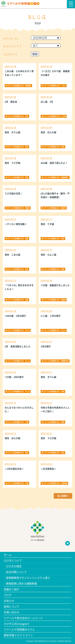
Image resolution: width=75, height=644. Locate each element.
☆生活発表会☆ (48, 469)
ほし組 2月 (47, 102)
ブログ (8, 595)
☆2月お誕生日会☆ (14, 469)
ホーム (8, 555)
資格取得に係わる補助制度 (22, 583)
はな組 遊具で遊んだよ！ (54, 163)
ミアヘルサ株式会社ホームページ (23, 618)
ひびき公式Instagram (16, 624)
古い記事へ (63, 496)
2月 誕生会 (11, 102)
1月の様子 (46, 346)
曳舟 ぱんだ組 (48, 132)
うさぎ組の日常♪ (14, 194)
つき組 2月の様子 (14, 377)
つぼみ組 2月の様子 (15, 316)
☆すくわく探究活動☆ (16, 224)
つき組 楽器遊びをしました (55, 285)
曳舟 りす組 (48, 224)
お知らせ (9, 601)
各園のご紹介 (12, 589)
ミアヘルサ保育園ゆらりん (19, 629)
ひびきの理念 (14, 566)
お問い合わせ (12, 612)
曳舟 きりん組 (12, 132)
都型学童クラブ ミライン (18, 635)
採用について (12, 606)
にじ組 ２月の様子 (51, 316)
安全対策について (16, 572)
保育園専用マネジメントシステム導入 (28, 578)
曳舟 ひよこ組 (50, 255)
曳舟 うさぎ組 (12, 163)
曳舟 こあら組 (12, 255)
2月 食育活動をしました (18, 346)
